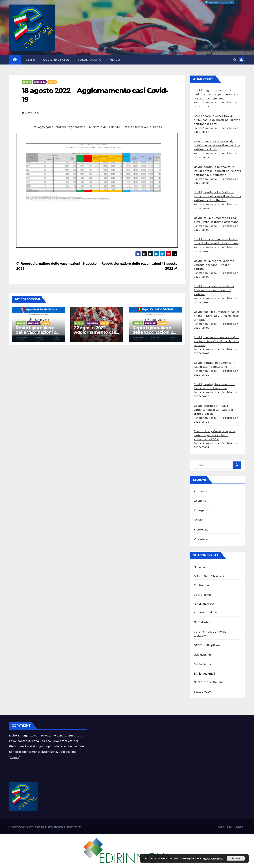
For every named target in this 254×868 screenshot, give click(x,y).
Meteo (115, 60)
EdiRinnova (202, 585)
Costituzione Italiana (209, 682)
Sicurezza (201, 529)
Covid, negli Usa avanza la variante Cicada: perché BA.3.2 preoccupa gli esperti (216, 94)
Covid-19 (27, 82)
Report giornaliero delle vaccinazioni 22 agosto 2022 (154, 332)
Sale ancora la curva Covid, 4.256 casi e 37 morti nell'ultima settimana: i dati (217, 120)
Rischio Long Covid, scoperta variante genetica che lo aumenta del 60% (215, 435)
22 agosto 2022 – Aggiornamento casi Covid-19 (95, 332)
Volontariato (90, 60)
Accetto (236, 858)
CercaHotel (202, 622)
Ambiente (201, 491)
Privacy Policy (225, 827)
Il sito (30, 60)
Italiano (211, 2)
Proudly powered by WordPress (27, 827)
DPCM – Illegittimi (207, 645)
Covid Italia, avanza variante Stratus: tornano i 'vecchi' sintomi (214, 265)
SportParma (202, 595)
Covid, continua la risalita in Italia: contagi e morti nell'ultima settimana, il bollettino (218, 171)
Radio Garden (204, 664)
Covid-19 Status (56, 60)
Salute (52, 82)
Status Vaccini (204, 692)
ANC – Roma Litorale (209, 576)
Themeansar (74, 827)
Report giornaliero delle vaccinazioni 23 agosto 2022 (37, 332)
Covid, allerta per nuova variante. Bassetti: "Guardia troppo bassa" (214, 410)
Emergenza (40, 82)
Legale (15, 757)
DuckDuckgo (203, 655)
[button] (235, 60)
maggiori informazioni (212, 858)
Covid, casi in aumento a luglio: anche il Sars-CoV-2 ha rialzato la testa (217, 316)
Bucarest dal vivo (206, 612)
